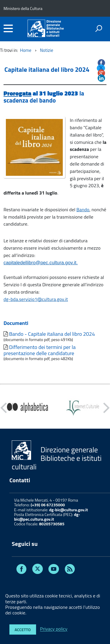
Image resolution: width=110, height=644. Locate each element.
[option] (28, 408)
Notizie (46, 50)
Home (26, 50)
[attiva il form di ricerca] (99, 28)
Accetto (23, 629)
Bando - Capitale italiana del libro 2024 (52, 334)
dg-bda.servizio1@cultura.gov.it (36, 299)
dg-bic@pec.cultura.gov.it (47, 517)
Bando (83, 209)
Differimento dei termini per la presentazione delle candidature (40, 350)
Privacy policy (54, 629)
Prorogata (17, 93)
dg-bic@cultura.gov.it (68, 510)
